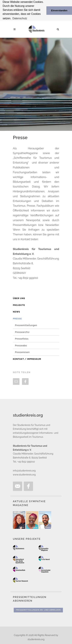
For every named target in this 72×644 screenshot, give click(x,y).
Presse (17, 318)
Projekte (19, 305)
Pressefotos (22, 339)
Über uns (19, 298)
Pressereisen (22, 352)
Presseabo (21, 345)
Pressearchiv (22, 332)
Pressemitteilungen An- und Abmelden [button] (38, 610)
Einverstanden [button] (59, 10)
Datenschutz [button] (20, 18)
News (16, 312)
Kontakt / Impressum (27, 359)
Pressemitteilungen (26, 325)
